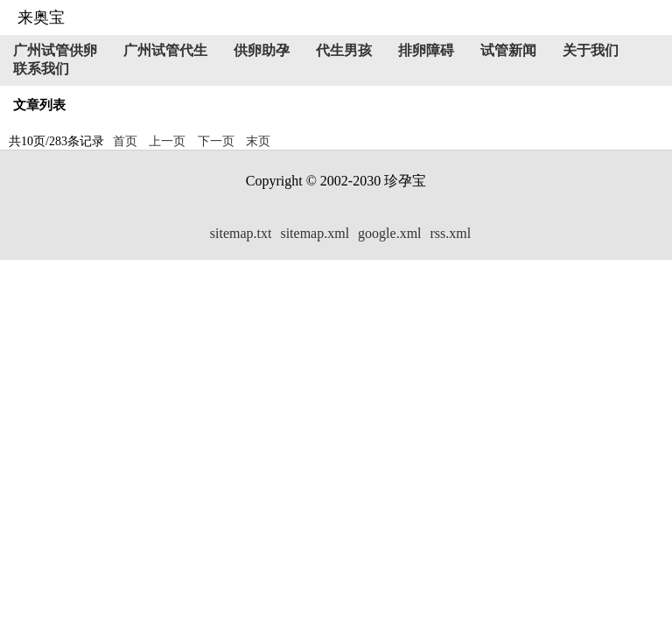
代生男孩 (344, 50)
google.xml (389, 233)
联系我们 (41, 69)
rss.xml (451, 233)
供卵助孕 (262, 50)
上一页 (167, 141)
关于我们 (591, 50)
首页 (125, 141)
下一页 (216, 141)
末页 (258, 141)
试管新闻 (508, 50)
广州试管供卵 (55, 50)
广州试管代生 (165, 50)
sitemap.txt (241, 233)
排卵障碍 (426, 50)
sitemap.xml (315, 233)
